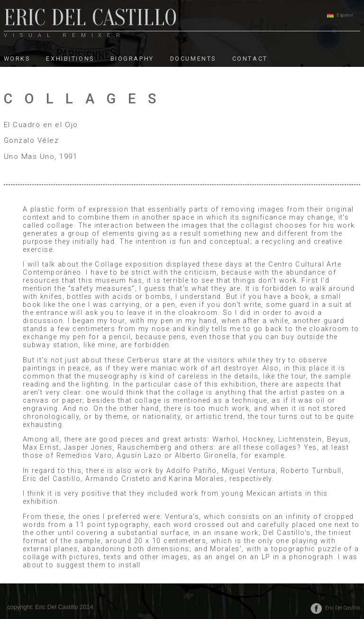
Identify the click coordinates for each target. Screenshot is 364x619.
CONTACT (250, 59)
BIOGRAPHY (132, 59)
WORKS (17, 59)
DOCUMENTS (193, 59)
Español (345, 15)
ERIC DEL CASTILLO (90, 20)
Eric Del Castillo (343, 608)
